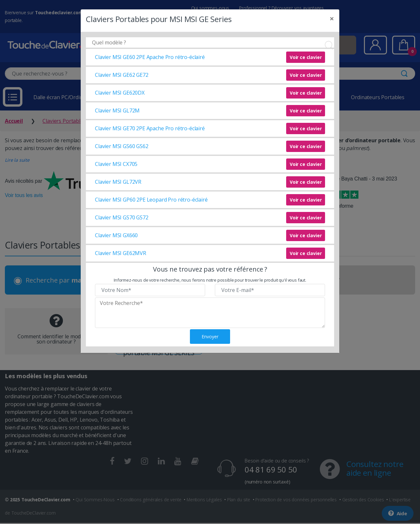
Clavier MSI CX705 (116, 164)
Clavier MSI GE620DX (120, 93)
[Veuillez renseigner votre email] (270, 290)
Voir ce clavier (306, 57)
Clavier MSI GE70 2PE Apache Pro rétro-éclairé (150, 128)
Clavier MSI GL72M (117, 111)
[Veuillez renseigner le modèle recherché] (210, 313)
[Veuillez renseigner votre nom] (150, 290)
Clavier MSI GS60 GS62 (122, 146)
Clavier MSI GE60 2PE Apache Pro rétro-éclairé (150, 57)
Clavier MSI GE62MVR (121, 253)
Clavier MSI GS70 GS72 (122, 217)
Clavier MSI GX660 (116, 235)
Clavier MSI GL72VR (118, 182)
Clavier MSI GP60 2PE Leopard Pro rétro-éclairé (151, 200)
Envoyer (210, 337)
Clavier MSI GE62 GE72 (122, 75)
